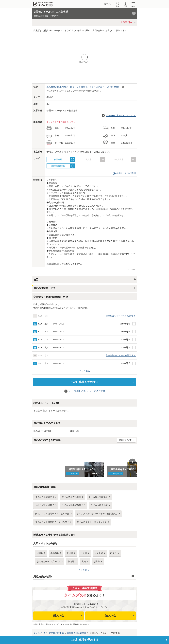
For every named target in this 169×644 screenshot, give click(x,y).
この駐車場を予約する (84, 382)
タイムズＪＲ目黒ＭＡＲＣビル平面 (52, 514)
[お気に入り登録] (134, 14)
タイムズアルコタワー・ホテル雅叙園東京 (97, 514)
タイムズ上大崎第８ (45, 497)
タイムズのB (39, 633)
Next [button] (132, 462)
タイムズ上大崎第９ (98, 497)
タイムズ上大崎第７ (45, 505)
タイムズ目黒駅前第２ (72, 505)
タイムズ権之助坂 (99, 505)
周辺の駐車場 (77, 633)
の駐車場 (56, 633)
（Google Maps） (84, 87)
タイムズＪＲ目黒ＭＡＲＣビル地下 (52, 522)
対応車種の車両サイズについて (121, 116)
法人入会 (111, 616)
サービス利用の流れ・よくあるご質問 (87, 391)
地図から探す (125, 440)
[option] (85, 462)
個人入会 (59, 616)
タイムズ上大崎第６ (71, 497)
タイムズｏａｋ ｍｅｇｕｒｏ (92, 522)
